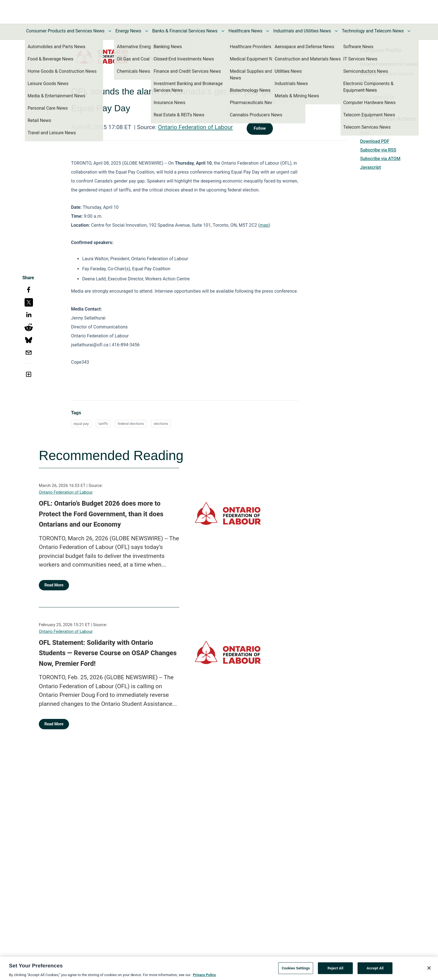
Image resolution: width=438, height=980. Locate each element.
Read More (54, 585)
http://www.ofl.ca (377, 97)
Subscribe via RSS (378, 150)
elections (161, 424)
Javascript (370, 167)
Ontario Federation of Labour (196, 127)
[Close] (429, 970)
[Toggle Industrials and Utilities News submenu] (336, 31)
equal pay (81, 424)
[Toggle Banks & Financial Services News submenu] (223, 31)
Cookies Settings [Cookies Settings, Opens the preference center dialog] (296, 971)
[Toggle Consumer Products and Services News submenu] (110, 31)
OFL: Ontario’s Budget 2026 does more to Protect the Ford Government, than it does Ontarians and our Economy (101, 514)
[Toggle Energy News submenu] (147, 31)
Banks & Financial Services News (185, 31)
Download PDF (375, 141)
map (264, 225)
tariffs (103, 424)
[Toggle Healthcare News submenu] (268, 31)
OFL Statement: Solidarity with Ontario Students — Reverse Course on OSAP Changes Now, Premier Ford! (108, 653)
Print (365, 133)
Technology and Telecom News (373, 31)
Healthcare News (246, 31)
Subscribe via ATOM (380, 159)
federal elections (131, 424)
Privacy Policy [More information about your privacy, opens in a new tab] (204, 977)
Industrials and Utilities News (302, 31)
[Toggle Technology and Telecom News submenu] (409, 31)
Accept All (375, 971)
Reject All (336, 971)
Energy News (128, 31)
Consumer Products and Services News (66, 31)
